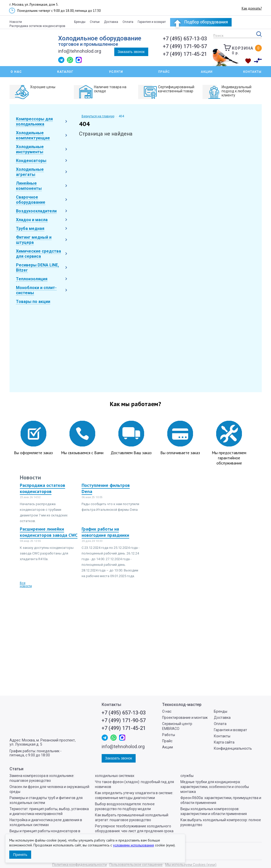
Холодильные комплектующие (33, 135)
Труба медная (30, 229)
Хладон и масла (32, 220)
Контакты (252, 72)
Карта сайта (224, 742)
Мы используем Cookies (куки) (191, 865)
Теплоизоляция (32, 279)
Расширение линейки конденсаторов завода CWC (49, 532)
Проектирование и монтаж (185, 718)
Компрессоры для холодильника (34, 122)
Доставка (111, 22)
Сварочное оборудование (31, 200)
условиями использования (133, 845)
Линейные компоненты (29, 186)
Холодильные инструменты (30, 149)
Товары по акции (33, 302)
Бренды (80, 22)
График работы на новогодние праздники (105, 532)
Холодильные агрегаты (30, 172)
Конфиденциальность (233, 748)
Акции (207, 72)
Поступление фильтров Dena (106, 488)
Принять (20, 855)
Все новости (26, 585)
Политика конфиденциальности (80, 865)
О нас (167, 711)
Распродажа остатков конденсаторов (37, 26)
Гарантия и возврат (152, 22)
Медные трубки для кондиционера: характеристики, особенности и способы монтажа (215, 787)
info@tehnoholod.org (80, 51)
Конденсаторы (31, 161)
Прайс (164, 72)
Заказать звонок (131, 52)
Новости (16, 22)
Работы (169, 735)
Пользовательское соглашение (136, 865)
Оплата (128, 22)
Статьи (95, 22)
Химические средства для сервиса (38, 254)
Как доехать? (252, 8)
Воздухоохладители (36, 211)
